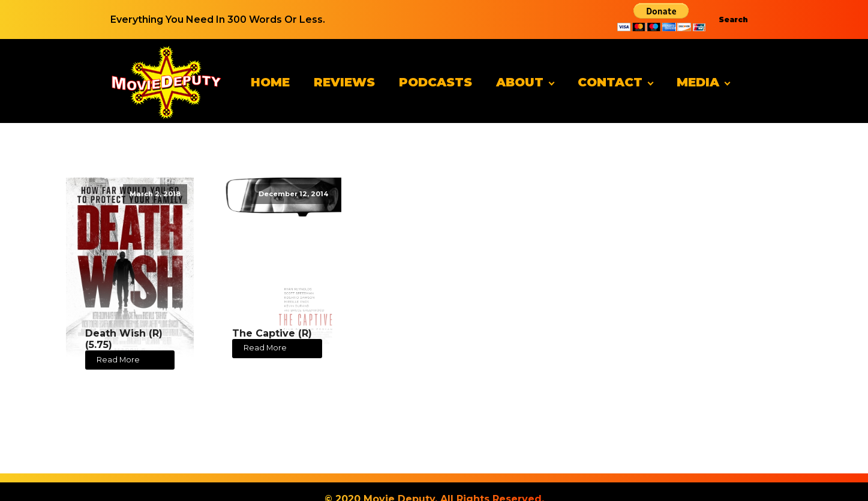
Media (698, 82)
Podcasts (435, 82)
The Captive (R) (272, 333)
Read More (118, 360)
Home (270, 82)
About (520, 82)
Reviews (344, 82)
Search (733, 19)
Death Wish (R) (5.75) (124, 339)
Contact (610, 82)
